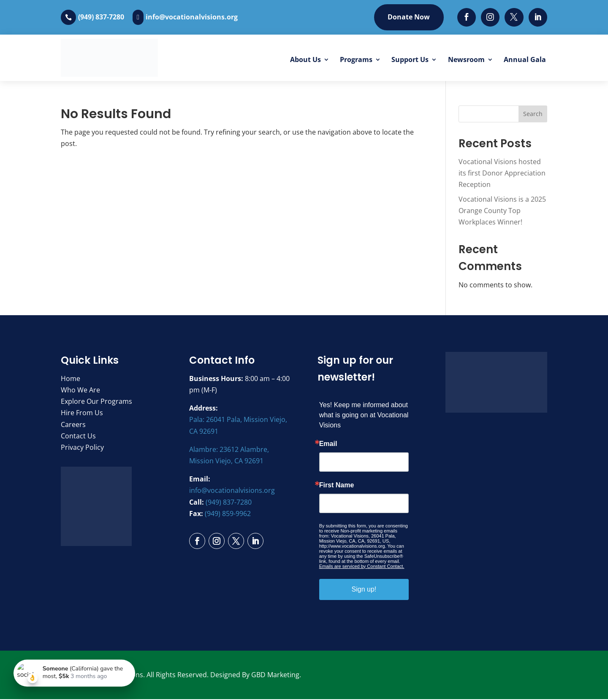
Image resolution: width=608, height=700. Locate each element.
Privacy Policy (82, 448)
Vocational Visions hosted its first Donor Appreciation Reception (502, 173)
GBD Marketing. (276, 676)
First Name (337, 486)
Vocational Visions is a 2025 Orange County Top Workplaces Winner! (502, 211)
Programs (356, 60)
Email (328, 445)
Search (533, 115)
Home (71, 379)
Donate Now (407, 17)
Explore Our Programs (96, 402)
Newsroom (466, 60)
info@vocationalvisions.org (192, 17)
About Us (305, 60)
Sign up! (364, 590)
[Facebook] (465, 18)
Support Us (410, 60)
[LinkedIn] (538, 18)
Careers (73, 425)
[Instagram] (490, 18)
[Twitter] (514, 18)
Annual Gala (525, 60)
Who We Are (80, 391)
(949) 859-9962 (228, 514)
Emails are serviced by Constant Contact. (362, 567)
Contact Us (78, 436)
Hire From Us (82, 414)
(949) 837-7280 (101, 17)
